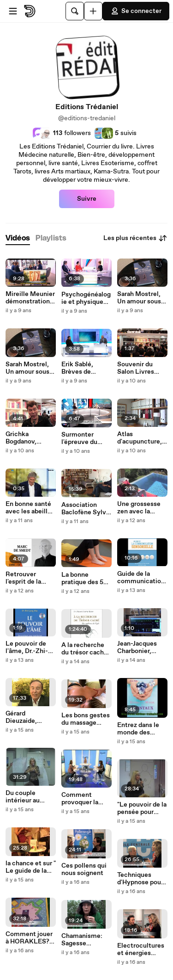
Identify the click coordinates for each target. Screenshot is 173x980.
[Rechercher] (75, 11)
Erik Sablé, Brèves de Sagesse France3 (77, 368)
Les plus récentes (135, 238)
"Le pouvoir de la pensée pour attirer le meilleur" (142, 808)
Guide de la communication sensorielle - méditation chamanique (141, 578)
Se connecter (136, 11)
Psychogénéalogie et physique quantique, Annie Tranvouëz (86, 298)
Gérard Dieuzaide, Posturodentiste (30, 717)
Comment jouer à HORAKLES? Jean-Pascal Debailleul (29, 938)
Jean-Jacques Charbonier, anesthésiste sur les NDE (142, 647)
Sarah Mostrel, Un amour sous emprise (27, 368)
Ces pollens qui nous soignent (84, 869)
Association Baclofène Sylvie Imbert (86, 509)
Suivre (87, 199)
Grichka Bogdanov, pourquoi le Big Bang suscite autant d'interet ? (29, 438)
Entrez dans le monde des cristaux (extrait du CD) (141, 729)
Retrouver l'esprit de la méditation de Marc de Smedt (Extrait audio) (28, 578)
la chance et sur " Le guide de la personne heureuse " (31, 867)
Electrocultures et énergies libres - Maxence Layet (142, 949)
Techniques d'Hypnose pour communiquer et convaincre (142, 879)
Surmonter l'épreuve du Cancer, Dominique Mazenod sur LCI (86, 438)
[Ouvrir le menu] (13, 11)
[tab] (18, 238)
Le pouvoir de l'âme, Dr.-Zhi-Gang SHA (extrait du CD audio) (27, 647)
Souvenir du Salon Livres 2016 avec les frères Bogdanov (141, 368)
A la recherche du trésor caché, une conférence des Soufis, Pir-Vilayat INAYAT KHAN (85, 649)
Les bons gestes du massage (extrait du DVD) (86, 719)
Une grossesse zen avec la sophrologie (139, 508)
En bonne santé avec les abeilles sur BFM (30, 508)
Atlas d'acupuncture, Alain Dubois (140, 438)
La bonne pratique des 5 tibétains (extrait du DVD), (86, 579)
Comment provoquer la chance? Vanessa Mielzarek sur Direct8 (81, 799)
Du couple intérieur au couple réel (23, 797)
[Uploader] (93, 11)
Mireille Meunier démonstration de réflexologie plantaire (30, 298)
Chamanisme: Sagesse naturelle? (82, 940)
